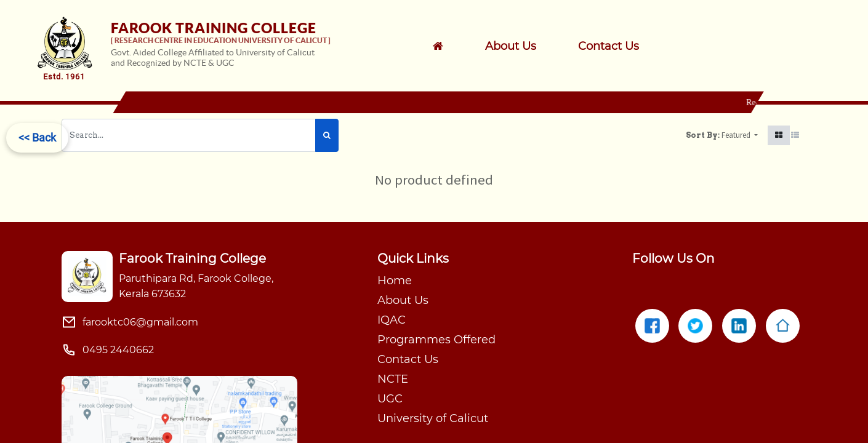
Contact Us (408, 359)
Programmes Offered (436, 340)
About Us (403, 300)
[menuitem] (527, 46)
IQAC (392, 320)
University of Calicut (433, 418)
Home (395, 281)
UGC (390, 399)
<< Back (37, 138)
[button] (740, 135)
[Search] (327, 135)
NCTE (393, 379)
